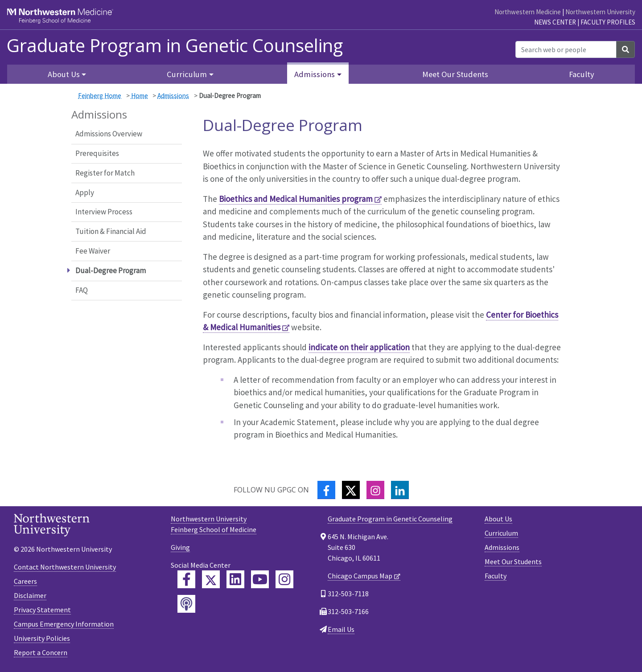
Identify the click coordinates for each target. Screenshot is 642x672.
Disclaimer (30, 595)
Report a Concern (41, 652)
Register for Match (105, 173)
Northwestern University (600, 12)
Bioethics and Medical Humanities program (296, 199)
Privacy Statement (42, 610)
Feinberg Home (100, 96)
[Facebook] (326, 490)
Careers (25, 581)
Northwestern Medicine (528, 12)
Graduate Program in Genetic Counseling (175, 45)
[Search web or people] (566, 49)
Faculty (582, 74)
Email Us (341, 629)
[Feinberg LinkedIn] (235, 579)
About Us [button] (64, 74)
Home (140, 96)
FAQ (82, 290)
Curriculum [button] (187, 74)
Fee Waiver (93, 251)
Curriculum (501, 533)
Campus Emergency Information (64, 624)
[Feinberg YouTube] (260, 579)
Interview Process (104, 212)
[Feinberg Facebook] (186, 579)
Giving (180, 547)
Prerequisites (97, 153)
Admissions (173, 96)
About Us (498, 519)
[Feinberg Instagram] (284, 579)
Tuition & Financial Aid (111, 231)
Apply (85, 193)
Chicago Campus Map (360, 576)
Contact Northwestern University (65, 567)
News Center (555, 22)
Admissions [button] (315, 74)
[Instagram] (375, 490)
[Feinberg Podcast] (186, 604)
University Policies (42, 638)
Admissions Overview (109, 134)
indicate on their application (359, 347)
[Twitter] (351, 490)
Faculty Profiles (608, 22)
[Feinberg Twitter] (211, 579)
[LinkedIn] (400, 490)
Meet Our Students (455, 74)
